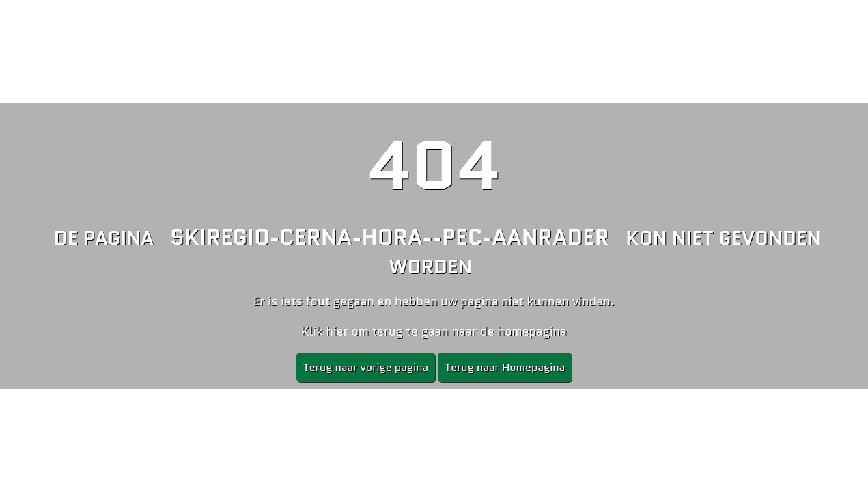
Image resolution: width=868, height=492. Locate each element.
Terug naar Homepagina (505, 367)
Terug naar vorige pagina (366, 367)
